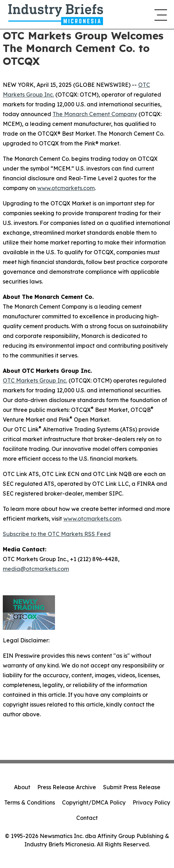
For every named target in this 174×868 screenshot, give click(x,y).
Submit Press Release (132, 787)
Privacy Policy (151, 802)
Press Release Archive (67, 787)
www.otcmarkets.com (66, 188)
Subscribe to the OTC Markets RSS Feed (57, 534)
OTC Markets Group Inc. (35, 380)
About (22, 787)
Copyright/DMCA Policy (94, 802)
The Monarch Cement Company (95, 114)
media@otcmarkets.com (36, 569)
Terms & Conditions (30, 802)
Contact (87, 818)
